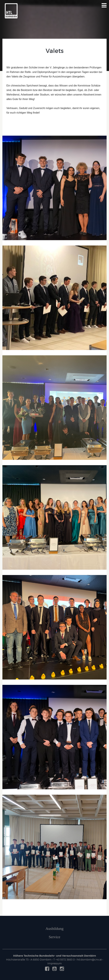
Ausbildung (54, 929)
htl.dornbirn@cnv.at (89, 960)
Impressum (55, 963)
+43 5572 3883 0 (65, 960)
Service (54, 937)
